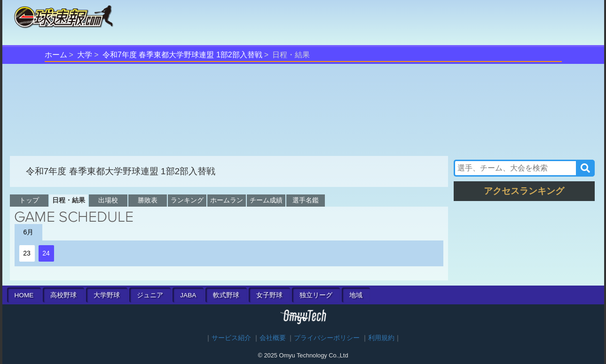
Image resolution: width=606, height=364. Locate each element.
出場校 (108, 200)
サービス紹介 (231, 338)
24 (46, 253)
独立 (316, 295)
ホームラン (227, 200)
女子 (269, 295)
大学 (85, 55)
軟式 (226, 295)
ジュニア (150, 295)
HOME (24, 295)
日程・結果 (69, 200)
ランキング (187, 200)
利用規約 (381, 338)
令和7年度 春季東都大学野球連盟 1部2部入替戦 (182, 55)
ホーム (56, 55)
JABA (188, 295)
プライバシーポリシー (327, 338)
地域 (356, 295)
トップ (29, 200)
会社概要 (273, 338)
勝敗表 (148, 200)
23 (27, 253)
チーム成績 (266, 200)
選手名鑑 (306, 200)
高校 (63, 295)
